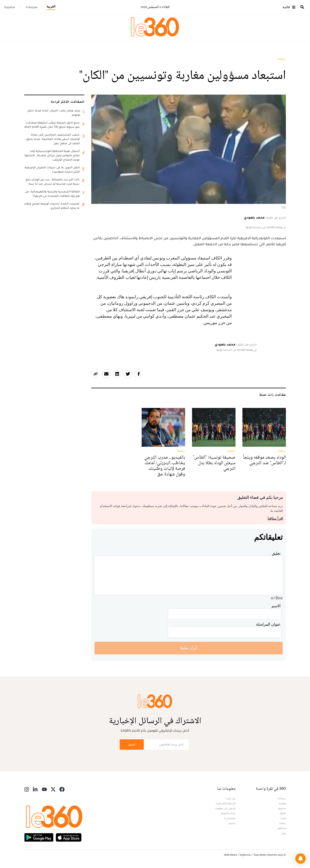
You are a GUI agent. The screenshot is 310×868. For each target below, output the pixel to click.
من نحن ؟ (230, 798)
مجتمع (282, 808)
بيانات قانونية (228, 813)
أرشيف (232, 823)
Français (32, 7)
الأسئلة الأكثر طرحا (226, 803)
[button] (301, 859)
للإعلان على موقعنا (225, 808)
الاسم (276, 606)
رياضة (282, 59)
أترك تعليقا (189, 648)
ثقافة (283, 813)
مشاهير (282, 828)
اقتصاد (282, 803)
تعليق (276, 553)
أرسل (132, 744)
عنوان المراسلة (268, 624)
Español (10, 7)
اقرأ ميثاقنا (275, 519)
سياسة (282, 798)
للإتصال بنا (230, 818)
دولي (284, 833)
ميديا (283, 818)
